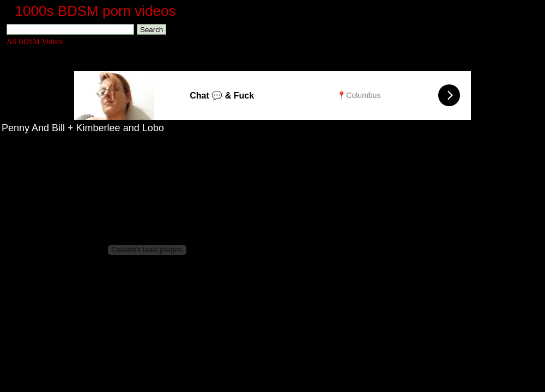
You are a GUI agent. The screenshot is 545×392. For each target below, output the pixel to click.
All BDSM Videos (35, 42)
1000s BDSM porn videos (96, 11)
